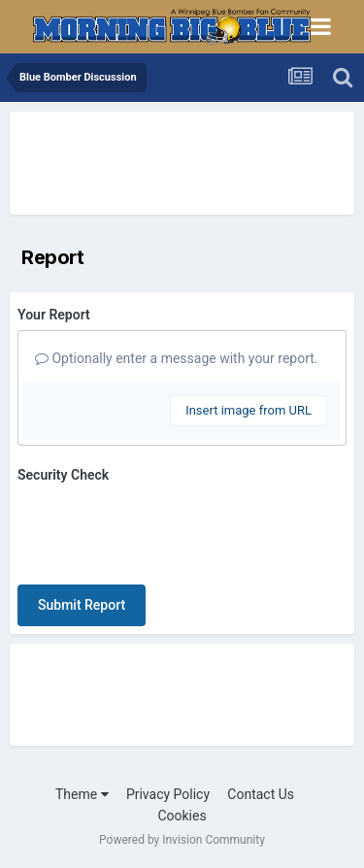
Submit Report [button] (82, 605)
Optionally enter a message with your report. (177, 358)
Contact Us (261, 794)
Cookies (182, 816)
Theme (82, 794)
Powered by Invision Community (182, 840)
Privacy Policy (168, 794)
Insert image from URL (248, 410)
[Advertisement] (165, 160)
